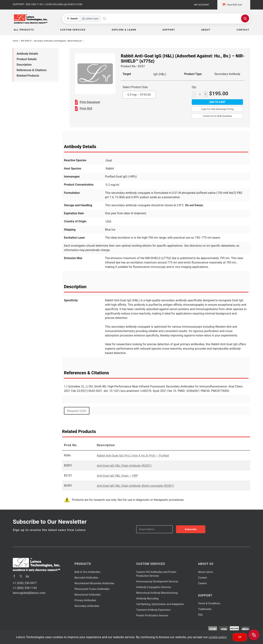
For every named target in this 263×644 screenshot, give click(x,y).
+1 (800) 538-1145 (25, 588)
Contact (202, 578)
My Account (202, 5)
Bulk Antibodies (87, 572)
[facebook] (14, 576)
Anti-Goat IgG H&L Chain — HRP (117, 476)
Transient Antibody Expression (154, 610)
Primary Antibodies (85, 600)
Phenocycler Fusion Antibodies (92, 589)
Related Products (28, 76)
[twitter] (21, 576)
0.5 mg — (139, 95)
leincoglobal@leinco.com (29, 593)
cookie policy (218, 637)
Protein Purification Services (152, 615)
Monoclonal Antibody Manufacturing (157, 593)
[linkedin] (27, 576)
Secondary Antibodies (87, 606)
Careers (202, 583)
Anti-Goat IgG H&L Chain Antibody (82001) (124, 466)
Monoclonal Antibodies (88, 595)
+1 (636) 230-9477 (25, 583)
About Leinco (205, 572)
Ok (240, 637)
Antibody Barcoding (147, 598)
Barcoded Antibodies (86, 578)
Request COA (77, 411)
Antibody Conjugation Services (154, 587)
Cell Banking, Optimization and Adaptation (160, 604)
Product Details (27, 59)
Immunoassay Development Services (157, 581)
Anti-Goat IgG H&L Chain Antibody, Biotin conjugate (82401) (135, 486)
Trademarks (205, 609)
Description (24, 65)
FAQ (200, 615)
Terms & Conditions (209, 603)
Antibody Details (27, 54)
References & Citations (32, 70)
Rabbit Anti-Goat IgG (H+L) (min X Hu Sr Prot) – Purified (133, 456)
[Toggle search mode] (83, 19)
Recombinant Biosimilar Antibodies (94, 583)
